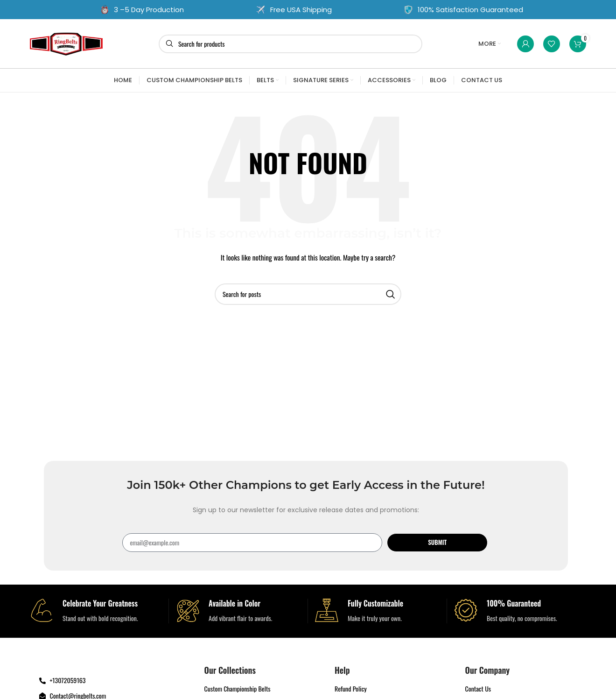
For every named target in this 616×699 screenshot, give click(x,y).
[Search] (290, 44)
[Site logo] (66, 43)
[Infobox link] (96, 611)
